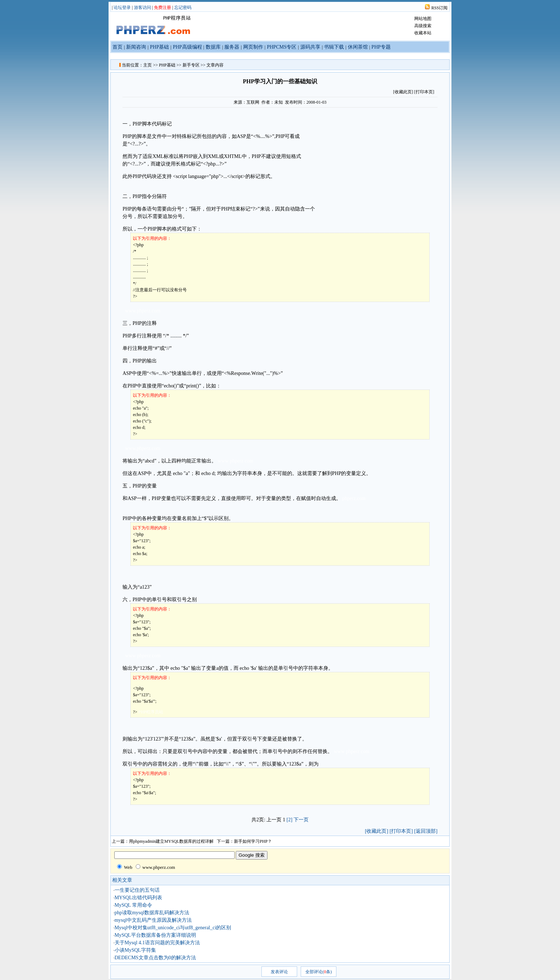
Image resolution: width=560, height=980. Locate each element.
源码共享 (310, 47)
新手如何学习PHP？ (253, 841)
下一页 (301, 820)
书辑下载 (334, 47)
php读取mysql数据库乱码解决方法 (152, 913)
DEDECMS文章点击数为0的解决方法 (155, 958)
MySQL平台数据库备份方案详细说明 (155, 935)
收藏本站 (423, 33)
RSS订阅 (439, 8)
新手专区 (191, 65)
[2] (289, 820)
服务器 (232, 47)
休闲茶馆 (358, 47)
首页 (117, 47)
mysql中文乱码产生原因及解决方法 (153, 920)
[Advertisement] (377, 158)
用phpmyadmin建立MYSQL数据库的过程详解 (171, 841)
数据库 (213, 47)
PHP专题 (381, 47)
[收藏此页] (377, 831)
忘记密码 (183, 8)
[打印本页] (424, 92)
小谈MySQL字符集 (135, 950)
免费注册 (162, 8)
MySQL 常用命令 (133, 905)
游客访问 (142, 8)
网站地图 (423, 19)
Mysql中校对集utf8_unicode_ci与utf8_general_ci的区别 (173, 928)
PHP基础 (160, 47)
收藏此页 (403, 92)
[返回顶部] (426, 831)
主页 (147, 65)
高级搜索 (423, 26)
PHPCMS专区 (282, 47)
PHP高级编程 (187, 47)
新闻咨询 (136, 47)
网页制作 (253, 47)
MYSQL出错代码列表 (138, 898)
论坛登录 (122, 8)
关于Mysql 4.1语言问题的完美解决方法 (157, 943)
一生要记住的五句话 (137, 890)
